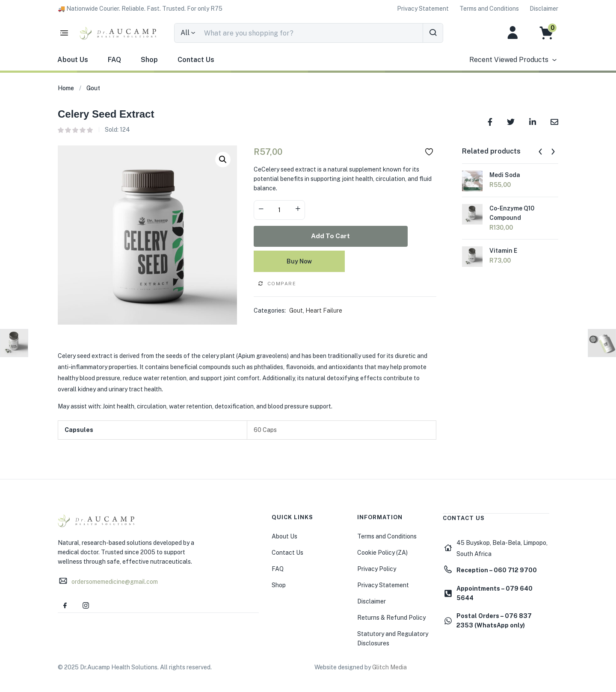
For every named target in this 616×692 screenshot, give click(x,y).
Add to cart (345, 235)
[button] (140, 9)
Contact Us (196, 60)
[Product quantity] (279, 210)
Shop (149, 60)
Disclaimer (372, 600)
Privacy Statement (383, 584)
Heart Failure (324, 310)
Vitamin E (503, 251)
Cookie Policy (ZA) (382, 551)
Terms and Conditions (387, 535)
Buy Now (345, 260)
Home (66, 88)
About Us (73, 60)
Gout (93, 88)
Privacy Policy (377, 568)
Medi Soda (505, 175)
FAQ (114, 60)
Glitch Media (389, 666)
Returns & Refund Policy (391, 616)
